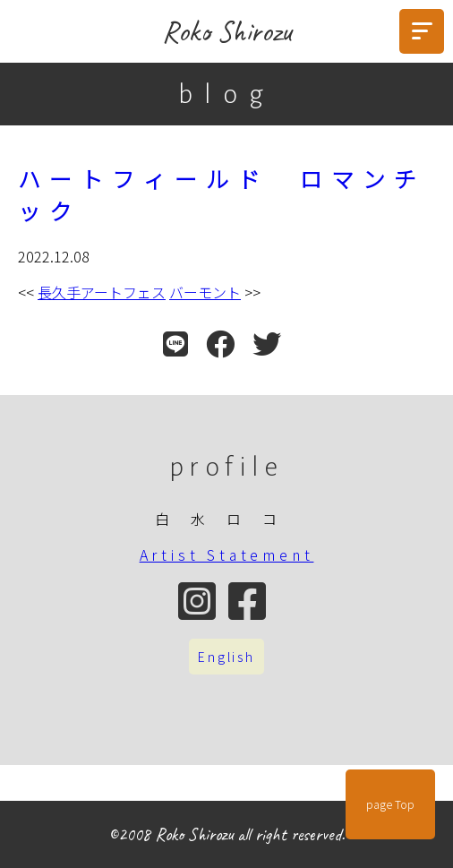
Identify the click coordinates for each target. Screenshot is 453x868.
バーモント (205, 292)
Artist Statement (227, 554)
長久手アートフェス (102, 292)
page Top (390, 804)
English (226, 657)
